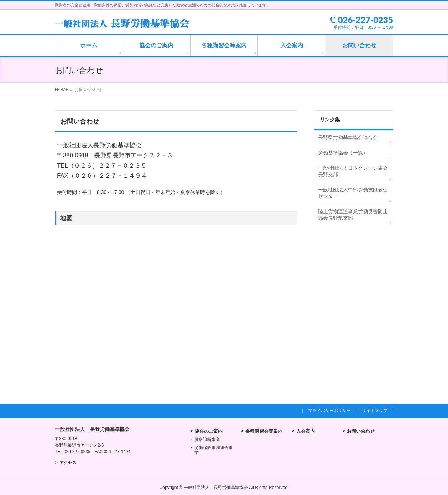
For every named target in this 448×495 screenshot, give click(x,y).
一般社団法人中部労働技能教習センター (353, 193)
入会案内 (306, 431)
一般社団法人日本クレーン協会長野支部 (353, 171)
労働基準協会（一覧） (343, 153)
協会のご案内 (209, 431)
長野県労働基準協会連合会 (348, 137)
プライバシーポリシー (329, 411)
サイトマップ (375, 411)
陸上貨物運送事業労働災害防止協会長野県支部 (353, 215)
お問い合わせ (361, 431)
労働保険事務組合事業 (214, 450)
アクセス (68, 463)
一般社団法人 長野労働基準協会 (216, 488)
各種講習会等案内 (264, 431)
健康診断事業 (207, 439)
